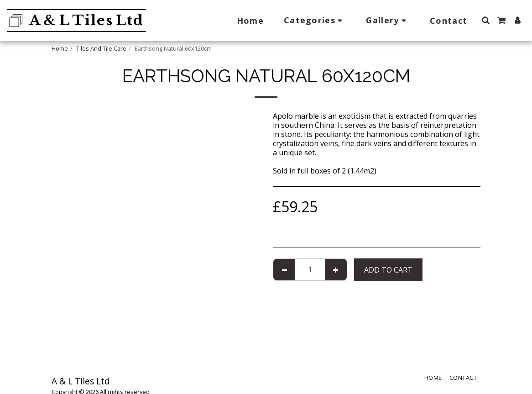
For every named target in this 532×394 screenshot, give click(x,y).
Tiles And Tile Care (101, 48)
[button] (315, 20)
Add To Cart (388, 270)
